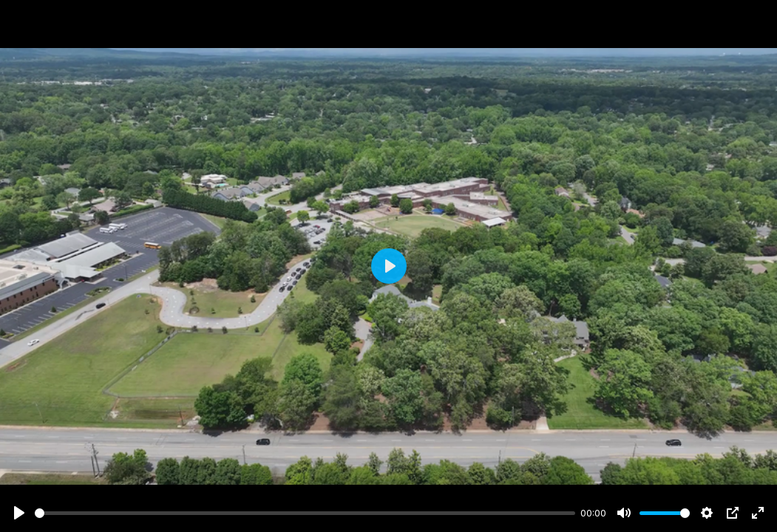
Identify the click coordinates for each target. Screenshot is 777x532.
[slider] (305, 513)
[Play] (19, 513)
